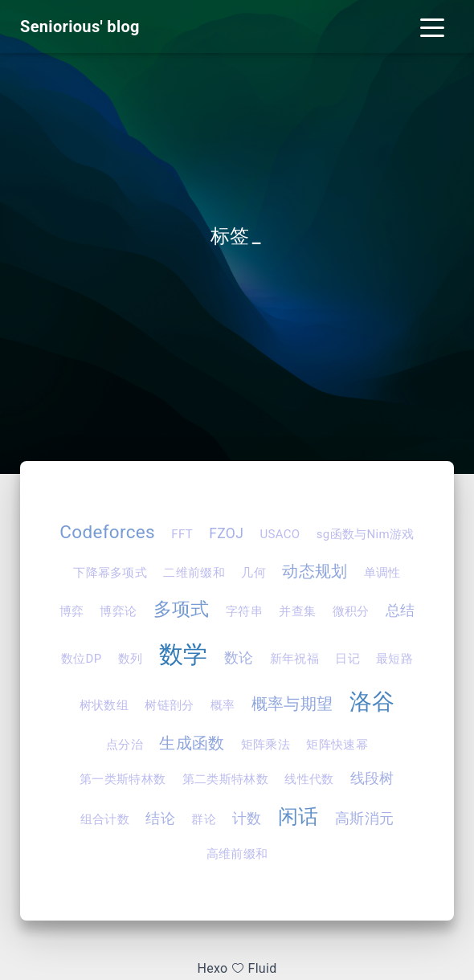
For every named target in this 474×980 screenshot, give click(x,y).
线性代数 (309, 779)
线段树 (372, 778)
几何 (253, 573)
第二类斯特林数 (225, 779)
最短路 (394, 659)
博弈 (72, 611)
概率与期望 (292, 704)
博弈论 (118, 611)
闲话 (298, 817)
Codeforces (107, 532)
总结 (400, 610)
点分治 (125, 745)
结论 (160, 819)
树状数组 (104, 705)
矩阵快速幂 (337, 745)
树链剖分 (169, 705)
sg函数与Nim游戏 (366, 534)
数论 (239, 658)
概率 (223, 705)
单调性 (382, 573)
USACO (280, 534)
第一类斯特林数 (123, 779)
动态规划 (315, 571)
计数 (247, 819)
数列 (131, 659)
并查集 (297, 611)
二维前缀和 (194, 573)
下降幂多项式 (110, 573)
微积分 (351, 611)
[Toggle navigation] (432, 27)
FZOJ (226, 533)
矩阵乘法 (266, 745)
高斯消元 (364, 819)
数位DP (82, 659)
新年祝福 (294, 659)
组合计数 (105, 819)
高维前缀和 (237, 854)
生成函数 (192, 743)
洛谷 (372, 702)
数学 (184, 654)
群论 (204, 819)
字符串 (244, 611)
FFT (182, 534)
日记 (347, 659)
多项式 (182, 609)
